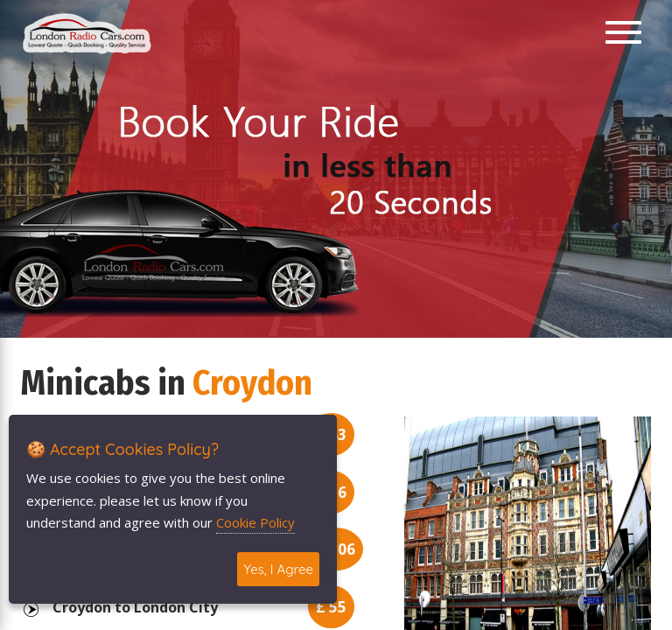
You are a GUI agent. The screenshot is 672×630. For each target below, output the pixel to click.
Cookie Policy (255, 522)
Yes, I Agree (278, 569)
